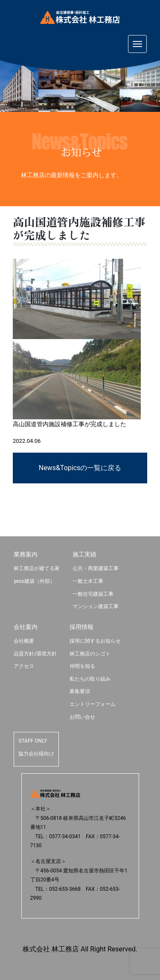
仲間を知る (82, 666)
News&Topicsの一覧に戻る (80, 468)
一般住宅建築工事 (93, 594)
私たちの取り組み (90, 679)
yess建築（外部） (34, 581)
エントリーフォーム (93, 704)
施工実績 (84, 554)
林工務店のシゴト (90, 654)
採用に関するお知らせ (95, 641)
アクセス (24, 666)
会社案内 (26, 627)
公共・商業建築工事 (96, 568)
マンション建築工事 (96, 606)
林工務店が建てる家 (37, 568)
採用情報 (81, 627)
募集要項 (80, 691)
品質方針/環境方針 (35, 654)
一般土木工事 (88, 581)
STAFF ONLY (33, 741)
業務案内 (26, 554)
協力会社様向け (36, 754)
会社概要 (24, 641)
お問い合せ (82, 717)
